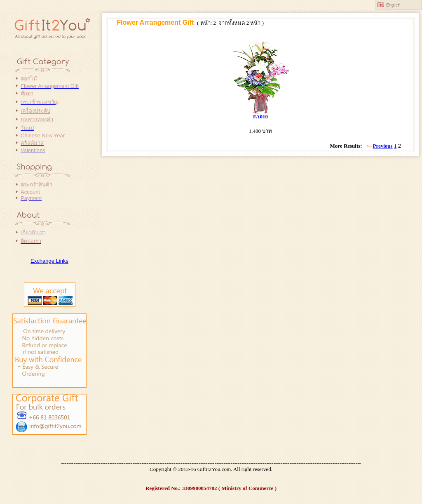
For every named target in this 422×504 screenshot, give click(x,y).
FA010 (260, 117)
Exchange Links (49, 261)
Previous (383, 146)
